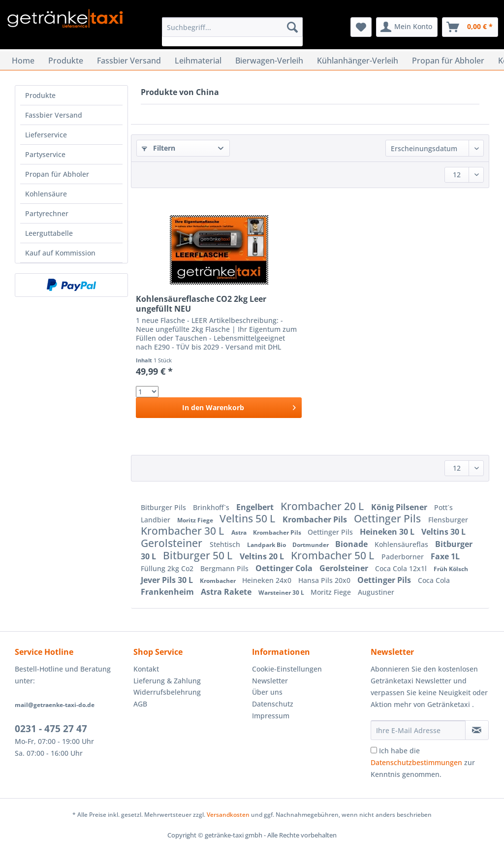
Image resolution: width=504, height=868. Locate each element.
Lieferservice (46, 135)
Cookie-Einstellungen (287, 669)
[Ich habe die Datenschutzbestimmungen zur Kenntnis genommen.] (374, 750)
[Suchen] (292, 27)
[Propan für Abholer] (448, 61)
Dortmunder (311, 545)
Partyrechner (47, 213)
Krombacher (219, 581)
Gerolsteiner (173, 543)
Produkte (40, 95)
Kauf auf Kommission (60, 253)
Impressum (271, 716)
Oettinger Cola (285, 568)
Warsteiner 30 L (282, 593)
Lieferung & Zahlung (167, 681)
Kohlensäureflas (402, 544)
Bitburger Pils (164, 507)
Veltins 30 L (443, 532)
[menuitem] (233, 32)
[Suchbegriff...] (233, 27)
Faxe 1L (445, 556)
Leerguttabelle (49, 233)
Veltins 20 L (263, 556)
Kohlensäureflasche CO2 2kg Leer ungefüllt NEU (201, 304)
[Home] (23, 61)
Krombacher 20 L (323, 506)
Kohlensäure (46, 194)
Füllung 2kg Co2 (168, 568)
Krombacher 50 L (334, 555)
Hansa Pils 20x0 (325, 580)
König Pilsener (400, 507)
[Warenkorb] (470, 27)
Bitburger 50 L (199, 555)
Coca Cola (434, 580)
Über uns (267, 692)
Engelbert (256, 507)
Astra (240, 532)
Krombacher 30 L (184, 531)
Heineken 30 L (388, 532)
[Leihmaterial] (198, 61)
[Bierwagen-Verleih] (269, 61)
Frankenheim (168, 592)
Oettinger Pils (389, 518)
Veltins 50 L (249, 518)
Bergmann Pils (225, 568)
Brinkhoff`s (212, 507)
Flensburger (448, 520)
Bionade (352, 544)
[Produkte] (66, 61)
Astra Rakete (227, 592)
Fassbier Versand (54, 115)
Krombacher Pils (316, 519)
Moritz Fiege (196, 520)
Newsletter (270, 681)
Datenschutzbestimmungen (416, 762)
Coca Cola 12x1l (402, 568)
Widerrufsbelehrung (167, 692)
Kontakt (146, 669)
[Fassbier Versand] (129, 61)
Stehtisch (226, 544)
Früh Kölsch (451, 569)
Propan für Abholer (57, 174)
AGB (140, 704)
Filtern (158, 148)
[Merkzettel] (361, 27)
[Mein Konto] (407, 27)
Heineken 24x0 (268, 580)
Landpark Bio (267, 545)
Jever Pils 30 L (168, 580)
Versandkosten (228, 815)
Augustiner (376, 592)
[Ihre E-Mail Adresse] (418, 730)
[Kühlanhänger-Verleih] (358, 61)
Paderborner (404, 557)
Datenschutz (273, 704)
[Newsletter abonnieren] (477, 730)
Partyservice (45, 154)
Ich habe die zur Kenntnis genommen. (423, 762)
